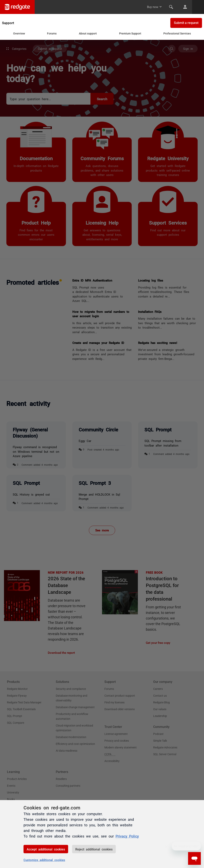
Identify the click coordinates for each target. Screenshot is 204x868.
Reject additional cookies (94, 849)
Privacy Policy (127, 836)
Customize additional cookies (44, 860)
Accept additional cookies (46, 849)
